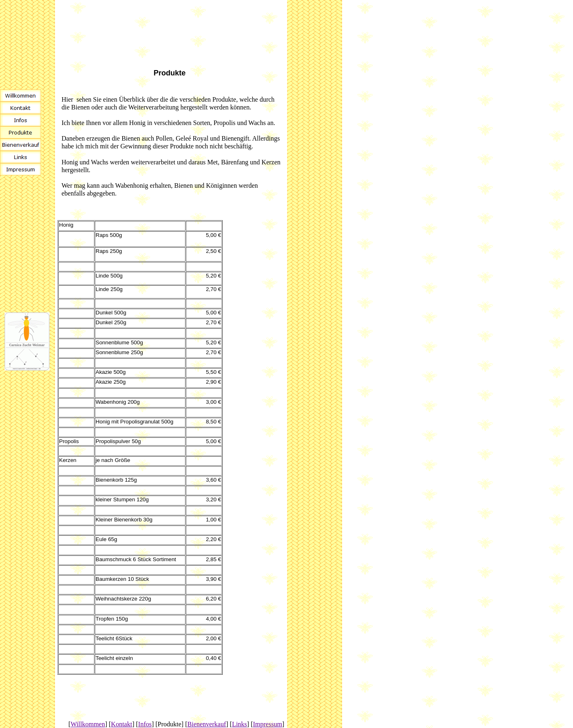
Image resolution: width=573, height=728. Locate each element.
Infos (145, 724)
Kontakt (122, 724)
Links (240, 724)
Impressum (268, 724)
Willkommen (88, 724)
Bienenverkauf (207, 724)
